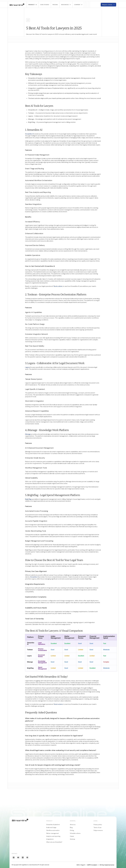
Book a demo (58, 286)
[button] (32, 5)
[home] (17, 5)
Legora (27, 367)
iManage (28, 434)
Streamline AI (29, 134)
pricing (55, 5)
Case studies (45, 5)
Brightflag (28, 499)
